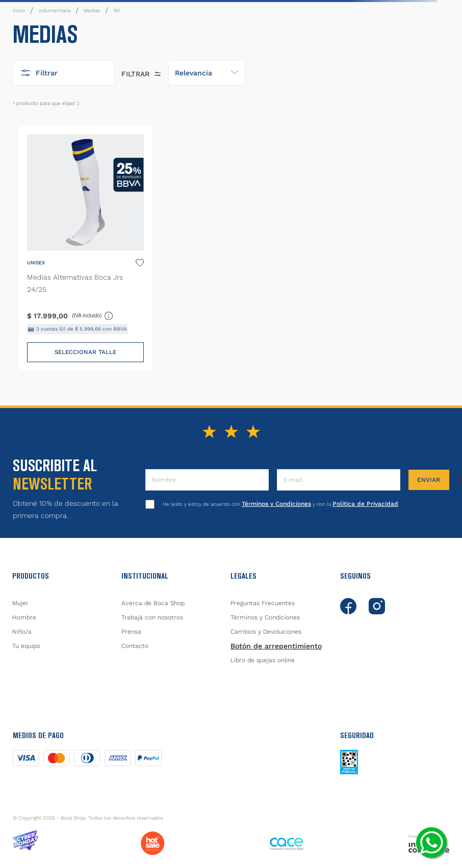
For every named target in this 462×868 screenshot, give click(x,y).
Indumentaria (54, 10)
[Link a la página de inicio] (19, 11)
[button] (64, 73)
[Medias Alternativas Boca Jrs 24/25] (85, 248)
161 (117, 10)
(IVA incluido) (93, 315)
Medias (92, 10)
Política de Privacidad (365, 504)
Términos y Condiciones (276, 504)
